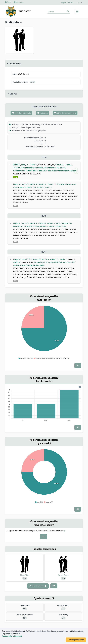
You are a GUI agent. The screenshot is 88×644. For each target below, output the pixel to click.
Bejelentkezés (67, 2)
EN (79, 3)
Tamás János (63, 575)
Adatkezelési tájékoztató (12, 636)
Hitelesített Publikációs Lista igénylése (28, 130)
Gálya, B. (42, 223)
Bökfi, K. (17, 165)
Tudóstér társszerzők (21, 113)
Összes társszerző (38, 586)
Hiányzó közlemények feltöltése (25, 127)
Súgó (8, 2)
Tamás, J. (68, 165)
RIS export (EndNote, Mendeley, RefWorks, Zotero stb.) (35, 124)
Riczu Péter (25, 575)
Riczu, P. (33, 165)
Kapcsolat (19, 2)
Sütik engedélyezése (76, 640)
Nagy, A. (25, 165)
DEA (15, 177)
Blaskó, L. (59, 165)
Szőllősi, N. (36, 259)
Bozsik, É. (26, 259)
